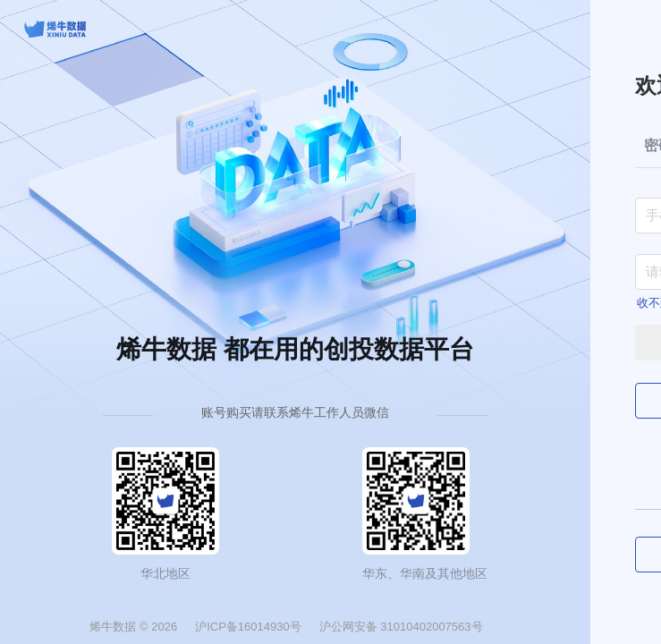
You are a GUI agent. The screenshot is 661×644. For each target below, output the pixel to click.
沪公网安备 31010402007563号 (401, 627)
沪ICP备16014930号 (248, 627)
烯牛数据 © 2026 (133, 627)
